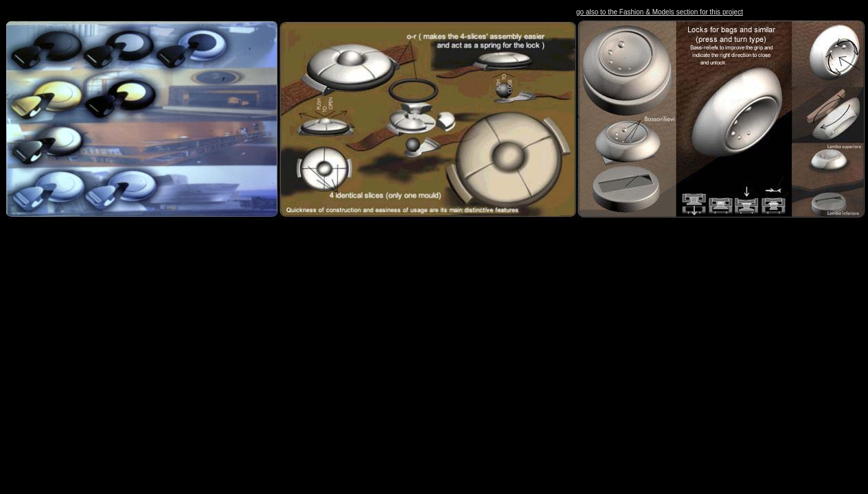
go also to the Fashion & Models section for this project (660, 12)
